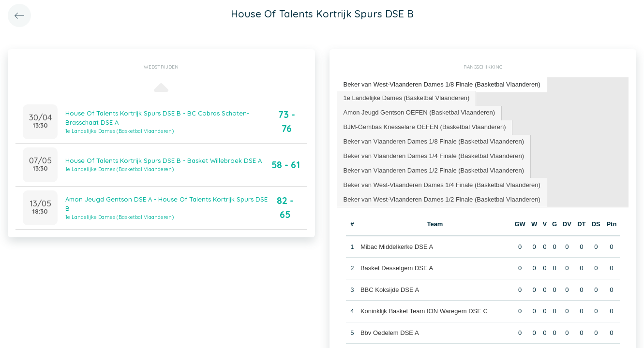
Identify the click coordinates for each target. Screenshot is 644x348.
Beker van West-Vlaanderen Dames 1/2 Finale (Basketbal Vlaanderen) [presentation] (442, 199)
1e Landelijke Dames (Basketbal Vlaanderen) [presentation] (407, 98)
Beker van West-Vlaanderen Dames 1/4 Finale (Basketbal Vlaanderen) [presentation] (442, 185)
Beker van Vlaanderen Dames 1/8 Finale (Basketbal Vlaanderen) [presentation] (434, 141)
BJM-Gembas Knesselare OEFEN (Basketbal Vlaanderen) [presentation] (425, 127)
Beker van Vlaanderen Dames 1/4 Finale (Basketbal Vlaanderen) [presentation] (434, 156)
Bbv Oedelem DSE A (390, 333)
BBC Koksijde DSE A (390, 290)
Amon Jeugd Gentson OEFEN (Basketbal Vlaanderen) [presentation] (419, 112)
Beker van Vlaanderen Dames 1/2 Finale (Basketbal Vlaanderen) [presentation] (434, 170)
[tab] (442, 85)
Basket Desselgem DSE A (397, 268)
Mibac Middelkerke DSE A (397, 247)
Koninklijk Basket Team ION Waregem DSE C (424, 311)
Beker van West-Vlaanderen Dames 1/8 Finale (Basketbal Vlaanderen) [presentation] (442, 84)
